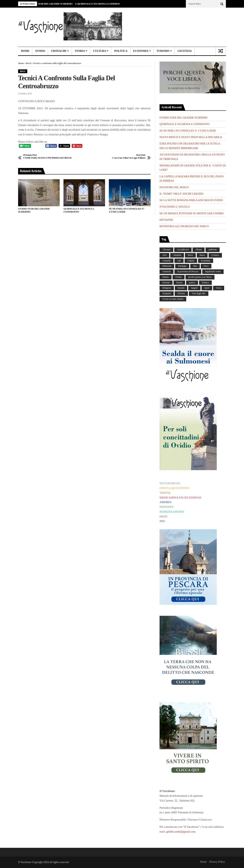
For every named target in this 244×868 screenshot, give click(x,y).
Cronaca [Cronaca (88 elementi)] (215, 255)
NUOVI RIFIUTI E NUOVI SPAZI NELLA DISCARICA (191, 137)
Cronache (59, 51)
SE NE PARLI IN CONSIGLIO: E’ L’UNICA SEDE (126, 210)
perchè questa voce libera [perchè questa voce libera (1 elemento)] (200, 277)
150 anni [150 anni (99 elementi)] (166, 250)
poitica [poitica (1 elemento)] (192, 283)
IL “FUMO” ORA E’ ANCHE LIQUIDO (181, 194)
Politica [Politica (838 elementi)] (205, 283)
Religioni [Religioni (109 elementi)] (167, 288)
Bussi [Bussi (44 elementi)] (202, 255)
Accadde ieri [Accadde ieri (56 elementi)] (183, 250)
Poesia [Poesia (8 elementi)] (179, 283)
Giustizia (185, 51)
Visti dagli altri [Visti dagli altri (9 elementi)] (199, 293)
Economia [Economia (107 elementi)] (206, 261)
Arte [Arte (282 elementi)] (164, 255)
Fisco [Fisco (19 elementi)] (206, 266)
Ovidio (40, 51)
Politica (121, 51)
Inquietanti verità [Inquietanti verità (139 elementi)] (213, 271)
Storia (80, 51)
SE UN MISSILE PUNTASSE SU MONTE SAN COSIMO (191, 213)
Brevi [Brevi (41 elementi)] (190, 255)
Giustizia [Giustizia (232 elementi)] (167, 271)
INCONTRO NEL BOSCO (174, 187)
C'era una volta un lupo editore (129, 156)
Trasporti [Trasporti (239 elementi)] (167, 293)
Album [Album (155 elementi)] (199, 250)
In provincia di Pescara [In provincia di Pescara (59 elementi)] (188, 271)
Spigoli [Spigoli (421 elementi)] (194, 288)
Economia (141, 51)
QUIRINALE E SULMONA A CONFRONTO (102, 4)
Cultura (100, 51)
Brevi (29, 63)
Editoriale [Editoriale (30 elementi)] (167, 266)
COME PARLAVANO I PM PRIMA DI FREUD (47, 156)
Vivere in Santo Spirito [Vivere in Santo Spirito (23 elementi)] (173, 299)
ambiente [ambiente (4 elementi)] (213, 250)
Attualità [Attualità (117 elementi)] (177, 255)
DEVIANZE (166, 220)
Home (25, 51)
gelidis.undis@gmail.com (181, 832)
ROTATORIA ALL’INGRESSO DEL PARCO (184, 226)
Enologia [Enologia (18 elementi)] (182, 266)
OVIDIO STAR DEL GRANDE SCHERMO (52, 4)
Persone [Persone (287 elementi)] (166, 283)
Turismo (163, 51)
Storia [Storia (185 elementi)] (219, 288)
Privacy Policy (217, 862)
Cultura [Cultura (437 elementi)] (191, 261)
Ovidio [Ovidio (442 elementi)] (179, 277)
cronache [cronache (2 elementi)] (167, 261)
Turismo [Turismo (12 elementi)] (181, 293)
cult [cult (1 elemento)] (179, 261)
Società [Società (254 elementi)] (181, 288)
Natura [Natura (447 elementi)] (166, 277)
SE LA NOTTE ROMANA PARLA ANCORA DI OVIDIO (191, 200)
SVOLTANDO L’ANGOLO (175, 207)
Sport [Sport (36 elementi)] (207, 288)
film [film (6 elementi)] (195, 266)
